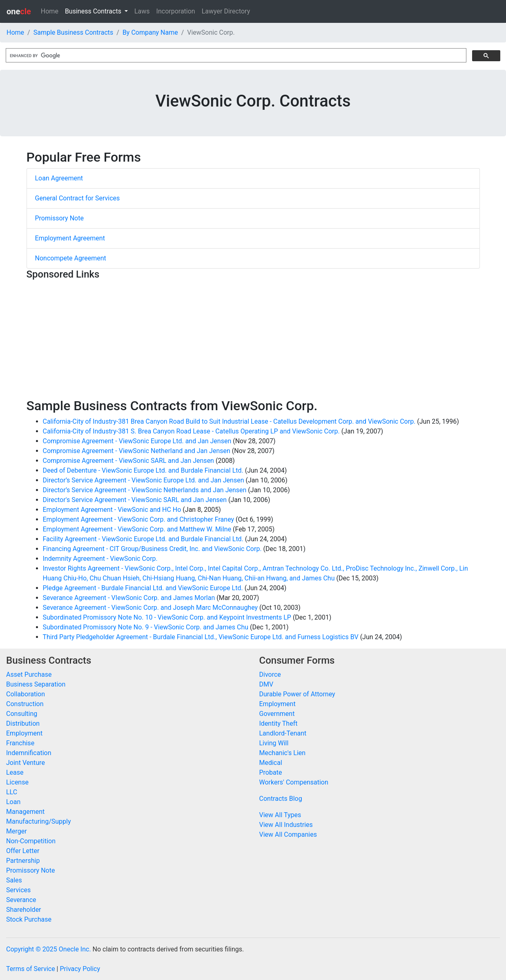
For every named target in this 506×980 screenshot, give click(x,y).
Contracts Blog (281, 799)
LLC (12, 792)
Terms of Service (31, 969)
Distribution (23, 723)
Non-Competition (31, 841)
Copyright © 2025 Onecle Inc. (49, 949)
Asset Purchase (29, 674)
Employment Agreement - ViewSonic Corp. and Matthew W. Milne (137, 529)
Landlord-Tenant (283, 733)
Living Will (274, 743)
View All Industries (286, 825)
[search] (235, 56)
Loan (13, 802)
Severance (21, 900)
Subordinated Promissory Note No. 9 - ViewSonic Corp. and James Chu (146, 627)
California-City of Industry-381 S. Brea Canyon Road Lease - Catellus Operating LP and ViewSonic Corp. (191, 431)
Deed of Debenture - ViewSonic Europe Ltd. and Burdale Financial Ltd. (143, 470)
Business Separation (36, 684)
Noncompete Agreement (71, 258)
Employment (24, 733)
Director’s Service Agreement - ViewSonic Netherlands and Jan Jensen (145, 490)
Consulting (22, 714)
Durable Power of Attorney (297, 694)
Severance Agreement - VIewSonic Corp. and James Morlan (129, 598)
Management (25, 812)
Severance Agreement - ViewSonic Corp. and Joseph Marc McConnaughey (150, 608)
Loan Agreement (59, 178)
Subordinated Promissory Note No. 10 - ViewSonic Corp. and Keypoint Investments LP (167, 617)
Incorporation (176, 11)
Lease (15, 772)
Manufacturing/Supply (39, 821)
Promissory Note (59, 218)
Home (50, 11)
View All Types (280, 815)
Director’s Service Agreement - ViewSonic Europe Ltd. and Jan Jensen (144, 480)
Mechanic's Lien (283, 753)
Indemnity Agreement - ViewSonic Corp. (100, 559)
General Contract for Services (78, 198)
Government (277, 714)
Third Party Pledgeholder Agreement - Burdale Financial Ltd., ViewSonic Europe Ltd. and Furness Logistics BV (201, 637)
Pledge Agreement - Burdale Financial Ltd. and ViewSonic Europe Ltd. (143, 588)
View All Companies (288, 834)
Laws (142, 11)
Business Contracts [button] (94, 11)
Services (18, 890)
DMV (266, 684)
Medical (271, 763)
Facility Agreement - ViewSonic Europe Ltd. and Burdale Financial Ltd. (143, 539)
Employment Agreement (70, 238)
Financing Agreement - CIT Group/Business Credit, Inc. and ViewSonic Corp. (152, 549)
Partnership (23, 861)
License (17, 782)
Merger (17, 831)
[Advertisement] (253, 341)
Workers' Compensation (294, 782)
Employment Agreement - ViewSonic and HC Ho (112, 510)
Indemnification (29, 753)
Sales (14, 880)
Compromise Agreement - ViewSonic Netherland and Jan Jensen (137, 451)
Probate (271, 772)
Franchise (20, 743)
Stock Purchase (29, 919)
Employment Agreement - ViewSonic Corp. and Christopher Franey (139, 519)
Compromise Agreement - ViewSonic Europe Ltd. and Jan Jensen (137, 441)
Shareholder (24, 910)
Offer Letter (23, 851)
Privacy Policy (80, 969)
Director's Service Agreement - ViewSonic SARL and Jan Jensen (135, 500)
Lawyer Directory (226, 11)
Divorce (270, 674)
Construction (25, 704)
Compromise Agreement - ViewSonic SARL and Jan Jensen (128, 461)
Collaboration (26, 694)
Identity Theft (279, 723)
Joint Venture (26, 763)
